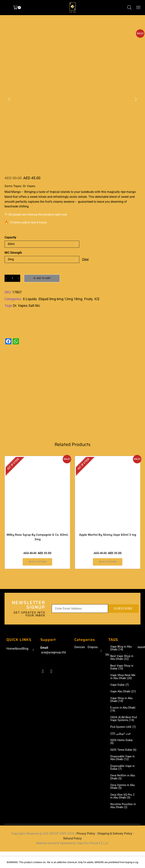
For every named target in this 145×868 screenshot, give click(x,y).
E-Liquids (30, 299)
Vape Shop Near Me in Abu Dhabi (123, 678)
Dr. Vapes (20, 306)
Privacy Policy (86, 850)
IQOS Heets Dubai (122, 754)
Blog (25, 649)
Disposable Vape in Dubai (123, 783)
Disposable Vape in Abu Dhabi (123, 773)
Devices (80, 647)
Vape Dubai (120, 686)
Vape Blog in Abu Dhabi (122, 649)
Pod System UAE (121, 737)
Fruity (88, 299)
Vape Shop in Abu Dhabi (122, 704)
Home (10, 649)
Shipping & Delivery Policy (115, 850)
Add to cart (44, 278)
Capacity (10, 237)
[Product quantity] (12, 278)
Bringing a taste (34, 192)
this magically (111, 192)
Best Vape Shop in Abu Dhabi (122, 659)
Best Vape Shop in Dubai (122, 668)
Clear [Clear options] (85, 259)
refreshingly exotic (65, 197)
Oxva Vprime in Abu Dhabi (123, 803)
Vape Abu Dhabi (121, 695)
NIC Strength (13, 253)
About (18, 649)
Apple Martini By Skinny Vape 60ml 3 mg (108, 535)
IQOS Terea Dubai (122, 763)
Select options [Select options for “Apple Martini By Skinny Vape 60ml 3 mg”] (108, 562)
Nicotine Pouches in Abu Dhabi (123, 822)
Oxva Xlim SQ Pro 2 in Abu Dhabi (123, 812)
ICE (97, 299)
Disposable (95, 647)
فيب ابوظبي (121, 745)
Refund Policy (72, 855)
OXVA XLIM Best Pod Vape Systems (123, 726)
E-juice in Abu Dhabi (119, 714)
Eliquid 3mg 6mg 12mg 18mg (60, 299)
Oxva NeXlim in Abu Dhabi (123, 793)
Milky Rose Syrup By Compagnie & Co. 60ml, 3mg (37, 537)
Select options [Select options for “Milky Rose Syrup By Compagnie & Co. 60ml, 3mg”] (37, 562)
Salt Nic (34, 306)
